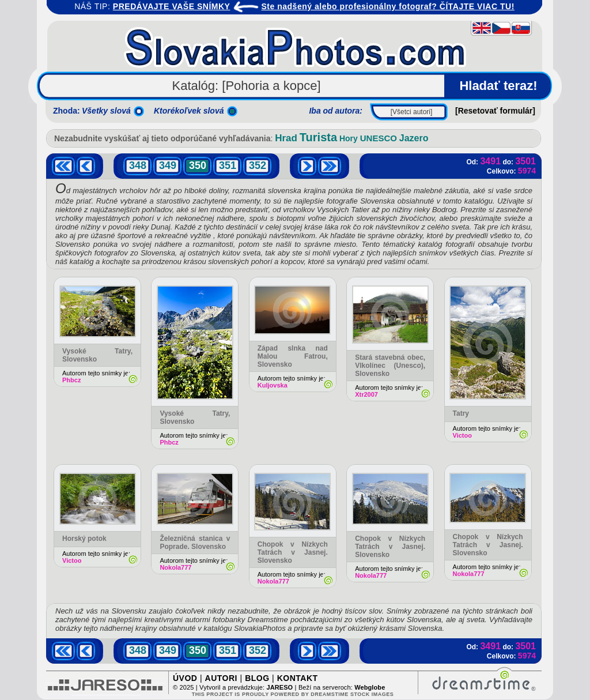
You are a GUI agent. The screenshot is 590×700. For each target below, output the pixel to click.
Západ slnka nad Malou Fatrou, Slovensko (293, 356)
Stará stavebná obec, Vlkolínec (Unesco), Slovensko (390, 366)
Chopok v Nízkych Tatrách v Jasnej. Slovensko (293, 552)
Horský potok (84, 539)
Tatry (461, 413)
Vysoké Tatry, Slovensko (195, 417)
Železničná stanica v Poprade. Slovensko (195, 543)
